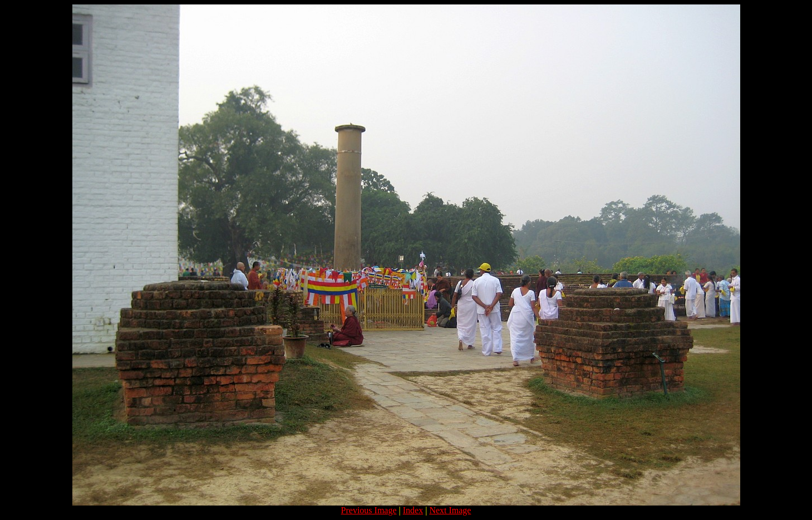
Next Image (450, 510)
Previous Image (369, 510)
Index (413, 510)
